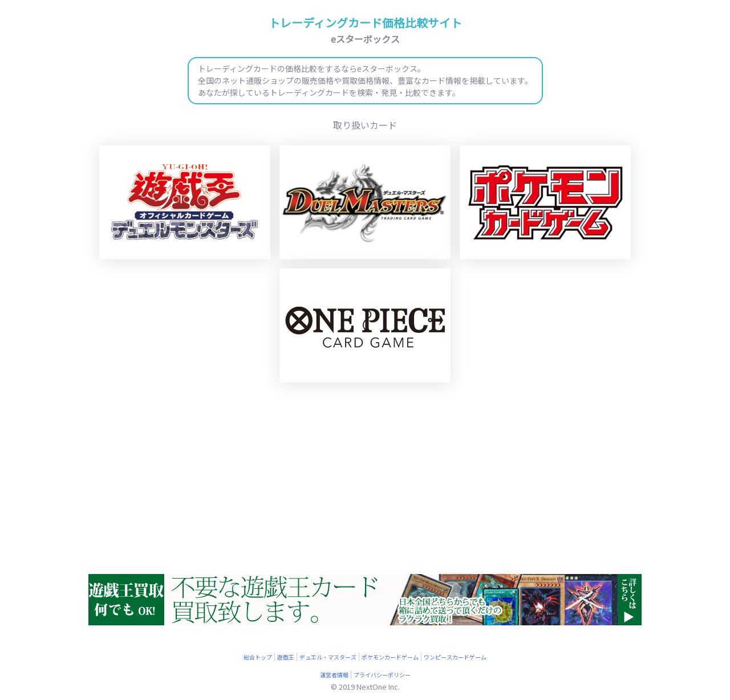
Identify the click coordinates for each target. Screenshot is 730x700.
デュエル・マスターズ (328, 657)
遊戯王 (286, 657)
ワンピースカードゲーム (455, 657)
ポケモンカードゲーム (390, 657)
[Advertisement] (365, 481)
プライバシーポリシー (382, 675)
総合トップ (258, 657)
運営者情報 (334, 675)
